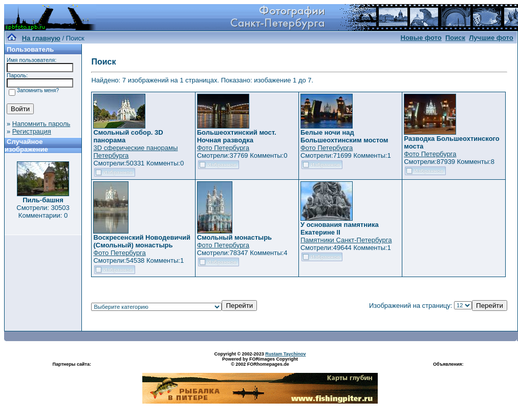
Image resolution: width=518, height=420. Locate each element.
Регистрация (32, 131)
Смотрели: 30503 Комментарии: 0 (43, 212)
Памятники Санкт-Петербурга (346, 240)
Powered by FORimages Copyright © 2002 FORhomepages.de (260, 362)
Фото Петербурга (223, 148)
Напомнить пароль (41, 124)
